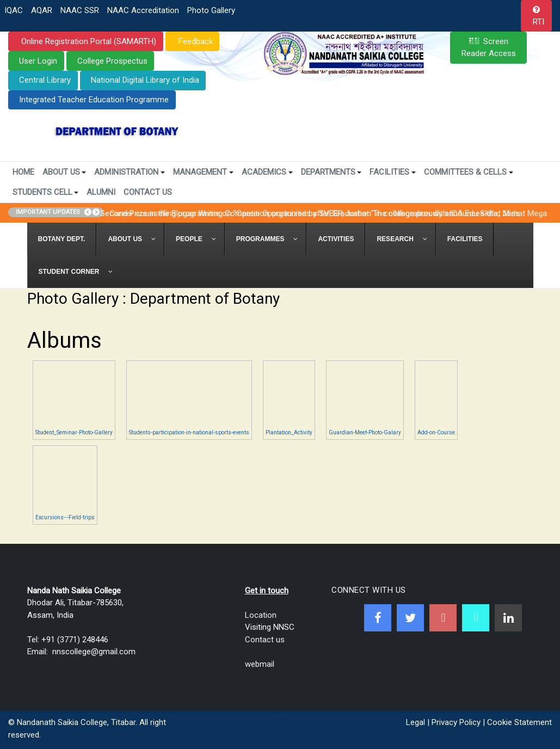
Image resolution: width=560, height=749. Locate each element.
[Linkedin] (508, 618)
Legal (416, 722)
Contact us (265, 640)
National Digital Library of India (145, 80)
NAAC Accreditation (143, 10)
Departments (331, 172)
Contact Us (148, 192)
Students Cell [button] (46, 192)
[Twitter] (410, 618)
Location (261, 615)
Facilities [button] (393, 172)
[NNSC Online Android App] (476, 618)
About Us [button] (64, 172)
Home (23, 172)
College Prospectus (112, 61)
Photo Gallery (211, 10)
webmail (260, 664)
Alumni (101, 192)
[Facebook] (378, 618)
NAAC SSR (80, 10)
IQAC (14, 10)
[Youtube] (443, 618)
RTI (539, 22)
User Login (38, 61)
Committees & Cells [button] (469, 172)
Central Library (45, 80)
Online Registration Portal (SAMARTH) (88, 41)
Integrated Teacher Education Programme (94, 100)
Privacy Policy (456, 722)
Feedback (195, 41)
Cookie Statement (519, 722)
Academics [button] (267, 172)
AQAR (42, 10)
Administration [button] (130, 172)
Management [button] (203, 172)
